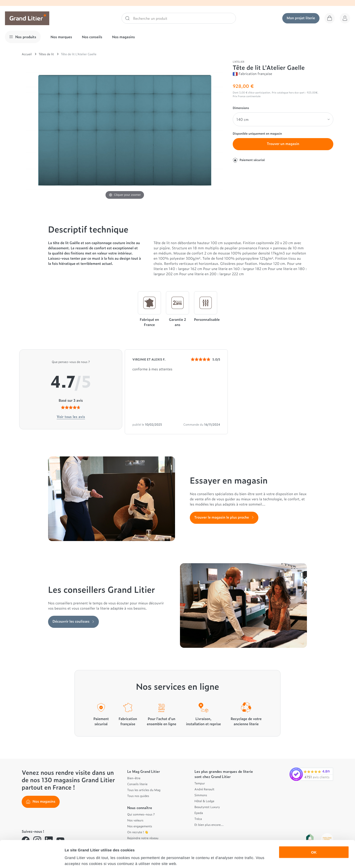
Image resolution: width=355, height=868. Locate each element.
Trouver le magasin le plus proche (224, 517)
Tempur (200, 783)
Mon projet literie (301, 18)
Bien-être (134, 778)
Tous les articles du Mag (144, 790)
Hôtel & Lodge (204, 801)
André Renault (204, 789)
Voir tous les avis (71, 417)
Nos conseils (92, 37)
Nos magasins (124, 37)
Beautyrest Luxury (207, 807)
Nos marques (61, 37)
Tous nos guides (138, 796)
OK (314, 827)
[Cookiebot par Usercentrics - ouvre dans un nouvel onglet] (32, 858)
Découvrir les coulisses (73, 621)
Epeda (199, 813)
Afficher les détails (272, 858)
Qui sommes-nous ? (141, 814)
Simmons (201, 795)
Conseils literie (137, 784)
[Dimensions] (283, 119)
